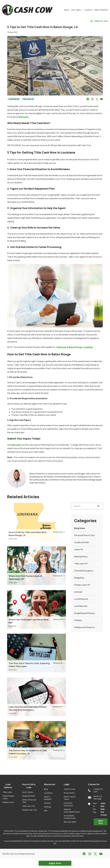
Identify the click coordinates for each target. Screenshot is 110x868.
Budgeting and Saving (84, 613)
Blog (46, 789)
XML (46, 811)
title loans (24, 117)
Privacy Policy (69, 793)
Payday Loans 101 (82, 585)
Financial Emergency (84, 571)
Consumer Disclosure (68, 804)
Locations (48, 793)
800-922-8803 (70, 822)
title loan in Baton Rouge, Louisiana (75, 347)
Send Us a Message (95, 797)
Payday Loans (8, 802)
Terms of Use (69, 789)
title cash (16, 445)
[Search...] (87, 506)
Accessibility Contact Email (70, 817)
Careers (48, 803)
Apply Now (101, 822)
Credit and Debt (82, 542)
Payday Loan (29, 810)
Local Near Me (14, 99)
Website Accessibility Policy (72, 811)
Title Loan (28, 806)
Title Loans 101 (28, 99)
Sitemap (48, 807)
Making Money (81, 557)
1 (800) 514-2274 (99, 21)
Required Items (29, 796)
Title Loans (7, 792)
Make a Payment (48, 798)
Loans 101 (79, 549)
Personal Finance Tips (84, 535)
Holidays (78, 620)
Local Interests (81, 599)
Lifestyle (78, 592)
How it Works (28, 792)
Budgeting (79, 578)
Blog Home (80, 528)
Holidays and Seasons (84, 627)
